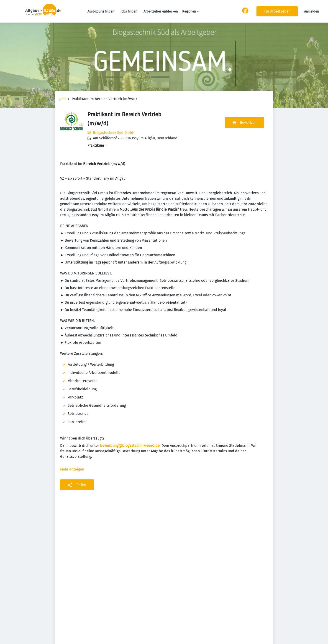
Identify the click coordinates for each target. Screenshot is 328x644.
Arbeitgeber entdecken (161, 12)
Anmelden (311, 12)
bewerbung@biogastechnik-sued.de (130, 446)
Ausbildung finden (101, 12)
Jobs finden (129, 12)
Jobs (63, 99)
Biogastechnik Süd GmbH (114, 133)
